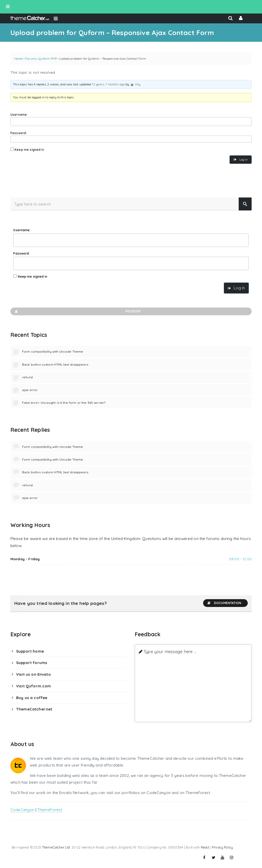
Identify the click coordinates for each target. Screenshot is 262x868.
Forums (31, 59)
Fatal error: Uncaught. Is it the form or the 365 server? (64, 403)
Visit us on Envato (33, 674)
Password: (19, 133)
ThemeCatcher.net (34, 709)
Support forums (32, 663)
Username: (19, 115)
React (205, 847)
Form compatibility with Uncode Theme (53, 351)
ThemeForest (50, 810)
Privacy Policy (222, 847)
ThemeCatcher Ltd (56, 847)
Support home (30, 651)
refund (27, 377)
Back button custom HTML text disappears (55, 364)
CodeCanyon (22, 810)
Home (19, 59)
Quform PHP (48, 59)
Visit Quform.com (33, 686)
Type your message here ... (170, 651)
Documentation (224, 603)
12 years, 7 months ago (108, 84)
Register (78, 311)
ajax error (30, 390)
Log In (244, 159)
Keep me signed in (29, 150)
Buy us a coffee (32, 698)
